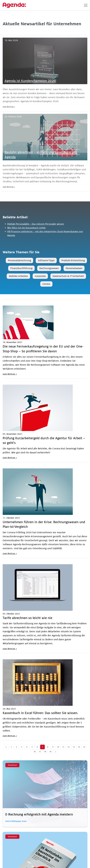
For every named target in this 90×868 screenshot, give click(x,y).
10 (58, 747)
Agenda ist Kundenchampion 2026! (30, 81)
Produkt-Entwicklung (73, 260)
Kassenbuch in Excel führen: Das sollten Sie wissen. (40, 713)
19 (50, 752)
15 (84, 747)
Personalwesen (74, 268)
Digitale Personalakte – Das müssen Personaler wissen (36, 224)
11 (63, 747)
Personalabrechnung (19, 260)
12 (68, 747)
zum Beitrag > (9, 107)
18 (45, 752)
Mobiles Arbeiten (18, 276)
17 (40, 752)
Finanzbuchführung (21, 268)
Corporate (40, 276)
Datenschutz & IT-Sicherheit (68, 276)
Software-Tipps (46, 260)
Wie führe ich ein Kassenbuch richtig (26, 228)
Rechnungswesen (49, 268)
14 (79, 747)
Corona (46, 284)
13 (74, 747)
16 (35, 752)
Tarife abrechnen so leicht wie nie (27, 618)
